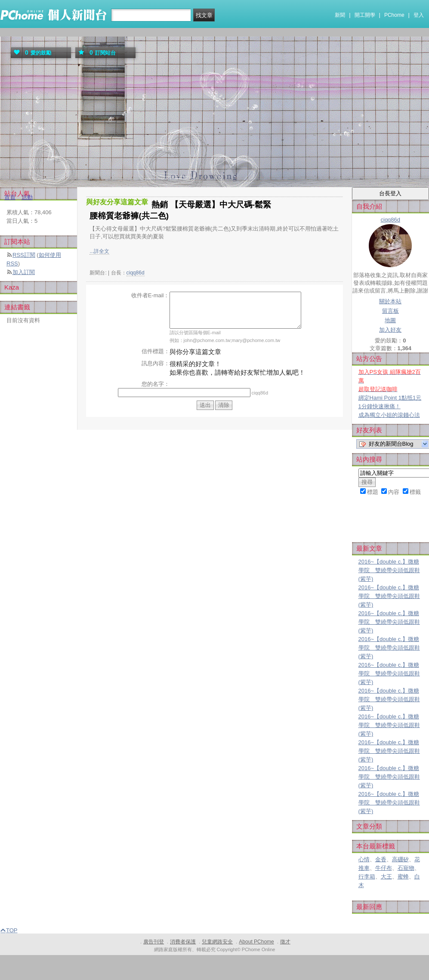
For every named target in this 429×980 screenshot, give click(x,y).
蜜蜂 (403, 877)
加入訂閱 (24, 272)
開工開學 (365, 15)
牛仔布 (384, 868)
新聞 (340, 15)
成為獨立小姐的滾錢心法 (389, 415)
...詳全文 (99, 251)
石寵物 (406, 868)
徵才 (285, 942)
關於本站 (390, 301)
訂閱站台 (96, 53)
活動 (27, 197)
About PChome (256, 942)
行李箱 (367, 877)
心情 (364, 859)
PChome (394, 15)
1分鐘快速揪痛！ (380, 406)
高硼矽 (400, 859)
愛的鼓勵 (31, 53)
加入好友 (390, 330)
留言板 (390, 311)
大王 (386, 877)
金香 (381, 859)
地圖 (390, 320)
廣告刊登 (154, 942)
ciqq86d (136, 273)
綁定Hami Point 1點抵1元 (390, 398)
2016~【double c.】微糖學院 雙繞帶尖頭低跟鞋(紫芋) (389, 570)
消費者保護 (183, 942)
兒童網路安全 (217, 942)
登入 (419, 15)
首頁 (10, 197)
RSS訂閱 (24, 255)
